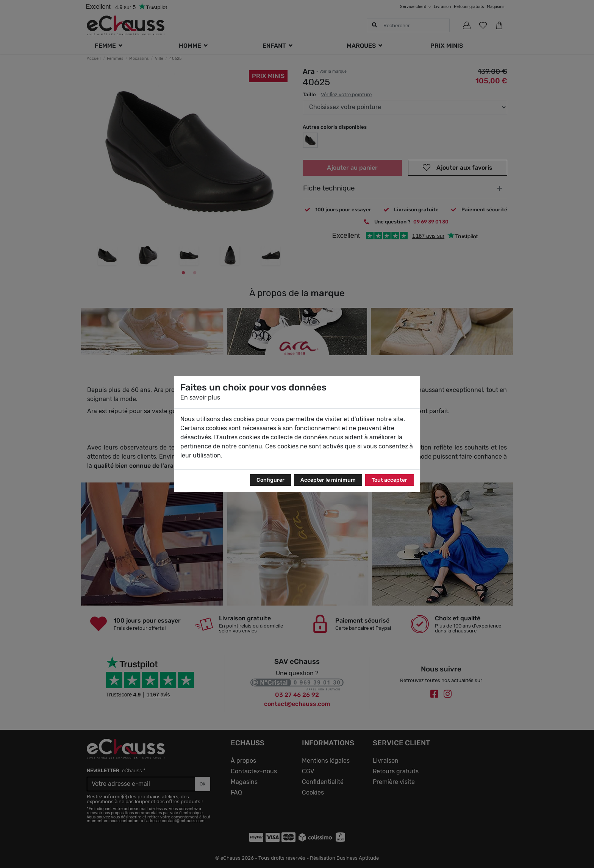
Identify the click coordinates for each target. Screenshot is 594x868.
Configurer (270, 480)
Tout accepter (389, 480)
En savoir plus (200, 397)
